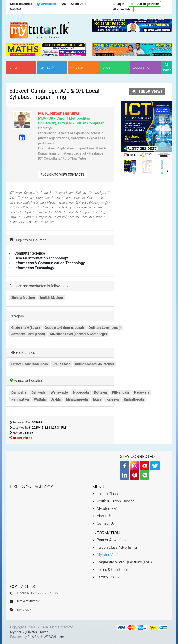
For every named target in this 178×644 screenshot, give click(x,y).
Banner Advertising (110, 540)
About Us (102, 516)
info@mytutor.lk (28, 601)
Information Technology (34, 268)
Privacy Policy (106, 577)
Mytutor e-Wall (106, 509)
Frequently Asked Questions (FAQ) (122, 562)
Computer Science (30, 253)
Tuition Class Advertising (115, 547)
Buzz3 (32, 637)
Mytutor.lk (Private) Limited (29, 632)
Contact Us (104, 523)
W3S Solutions (54, 637)
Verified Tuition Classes (113, 501)
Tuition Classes (107, 494)
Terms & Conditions (111, 570)
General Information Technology (41, 258)
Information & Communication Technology (50, 263)
